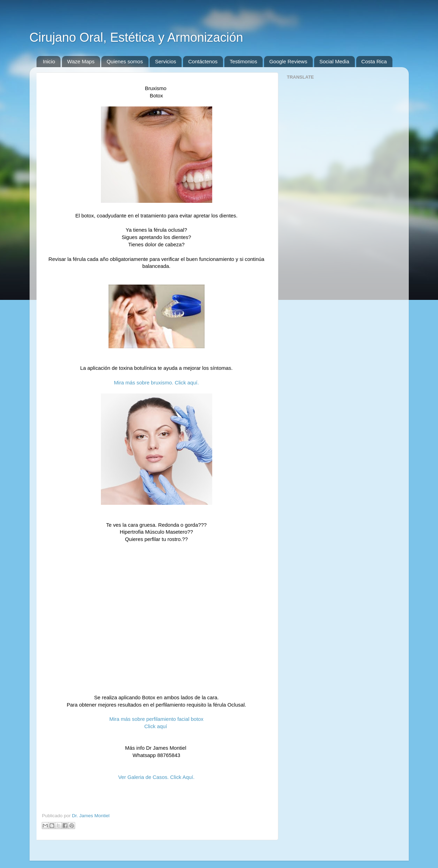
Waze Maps (81, 61)
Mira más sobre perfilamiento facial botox (156, 719)
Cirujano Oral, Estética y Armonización (136, 37)
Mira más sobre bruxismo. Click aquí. (156, 383)
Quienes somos (125, 61)
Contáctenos (203, 61)
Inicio (49, 61)
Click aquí (156, 726)
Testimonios (243, 61)
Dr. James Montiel (91, 816)
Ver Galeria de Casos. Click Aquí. (156, 777)
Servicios (165, 61)
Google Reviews (288, 61)
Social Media (334, 61)
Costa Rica (374, 61)
